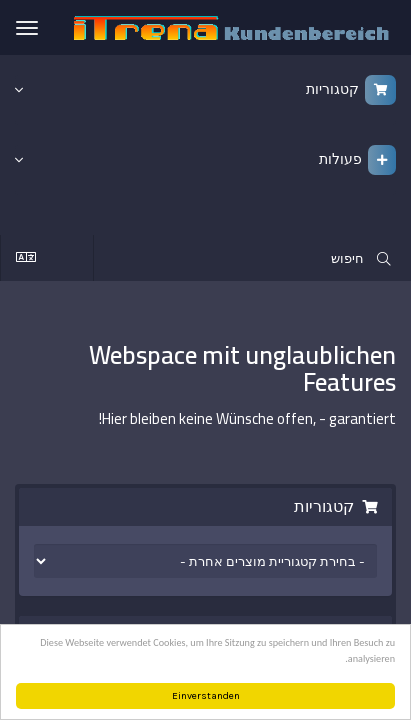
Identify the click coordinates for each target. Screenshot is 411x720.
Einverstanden (206, 696)
